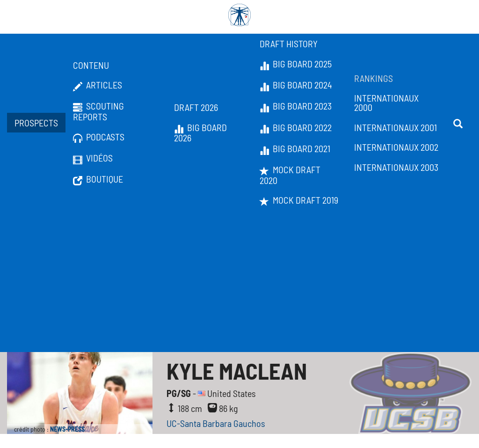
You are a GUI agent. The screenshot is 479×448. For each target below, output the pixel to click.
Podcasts (99, 137)
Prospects (36, 123)
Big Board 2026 (200, 133)
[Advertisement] (239, 282)
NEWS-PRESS (67, 429)
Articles (98, 85)
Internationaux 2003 (396, 167)
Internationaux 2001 (396, 127)
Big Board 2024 (296, 85)
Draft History (289, 44)
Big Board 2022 (296, 128)
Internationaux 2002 (396, 147)
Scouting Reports (98, 111)
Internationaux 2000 (386, 103)
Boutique (98, 179)
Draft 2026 (196, 107)
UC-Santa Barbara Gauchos (216, 423)
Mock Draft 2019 (299, 200)
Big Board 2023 (296, 106)
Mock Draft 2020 (290, 175)
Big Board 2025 (296, 64)
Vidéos (93, 158)
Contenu (91, 65)
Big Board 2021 (295, 149)
